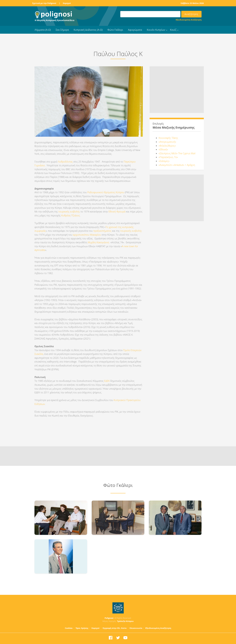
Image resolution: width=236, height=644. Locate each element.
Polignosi (109, 618)
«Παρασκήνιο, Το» (168, 157)
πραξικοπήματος (102, 231)
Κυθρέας (66, 215)
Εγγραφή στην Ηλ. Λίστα (115, 628)
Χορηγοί (67, 3)
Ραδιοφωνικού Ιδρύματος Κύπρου (106, 192)
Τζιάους (76, 215)
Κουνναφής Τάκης (168, 138)
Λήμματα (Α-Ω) (43, 30)
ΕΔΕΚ (107, 381)
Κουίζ (173, 30)
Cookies (69, 628)
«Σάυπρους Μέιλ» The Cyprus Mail (177, 153)
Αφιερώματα (135, 30)
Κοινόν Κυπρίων (156, 30)
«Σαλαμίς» (164, 161)
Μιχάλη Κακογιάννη (98, 242)
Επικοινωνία (136, 628)
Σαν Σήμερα (62, 30)
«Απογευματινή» (167, 142)
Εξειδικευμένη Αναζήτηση (189, 20)
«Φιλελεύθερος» (167, 146)
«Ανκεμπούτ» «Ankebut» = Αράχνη (177, 165)
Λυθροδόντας (65, 162)
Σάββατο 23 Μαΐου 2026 (192, 3)
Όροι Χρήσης (82, 628)
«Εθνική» (163, 149)
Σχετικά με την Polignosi (44, 3)
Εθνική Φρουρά (117, 212)
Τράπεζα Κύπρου (125, 621)
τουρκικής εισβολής (69, 212)
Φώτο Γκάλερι (115, 30)
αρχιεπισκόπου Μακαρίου (87, 235)
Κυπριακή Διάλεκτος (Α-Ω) (88, 30)
